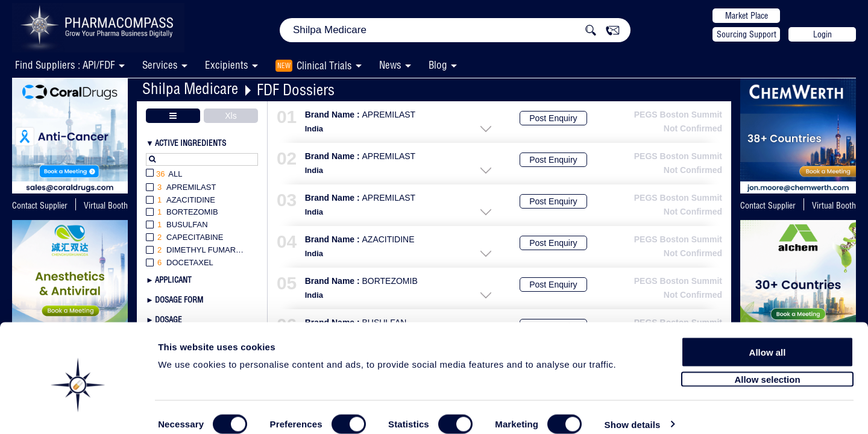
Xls (231, 116)
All (164, 175)
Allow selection (767, 360)
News (390, 65)
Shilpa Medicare (190, 88)
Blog (438, 65)
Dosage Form (179, 300)
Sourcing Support (747, 34)
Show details (633, 411)
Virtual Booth (106, 206)
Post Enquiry (553, 118)
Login (822, 34)
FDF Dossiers (296, 90)
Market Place (747, 16)
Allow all (768, 333)
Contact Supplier (40, 206)
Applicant (173, 280)
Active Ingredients (190, 143)
